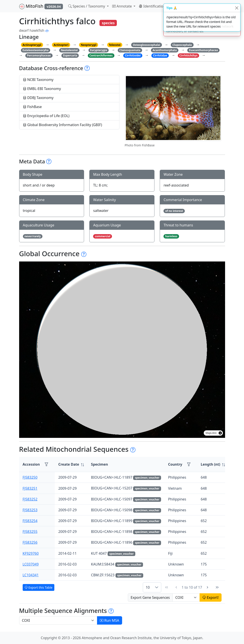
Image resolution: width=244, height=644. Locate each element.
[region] (122, 350)
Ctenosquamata (130, 50)
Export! (211, 597)
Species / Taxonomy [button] (87, 6)
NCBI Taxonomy (38, 80)
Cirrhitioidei (133, 55)
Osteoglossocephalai (147, 45)
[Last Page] (217, 587)
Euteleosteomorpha (35, 50)
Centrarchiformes (101, 55)
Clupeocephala (182, 45)
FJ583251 (30, 488)
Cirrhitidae (160, 55)
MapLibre (211, 433)
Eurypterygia (98, 50)
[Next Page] (207, 587)
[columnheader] (71, 464)
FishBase (32, 107)
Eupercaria (70, 55)
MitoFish (41, 6)
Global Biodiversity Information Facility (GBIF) (62, 125)
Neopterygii (89, 45)
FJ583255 (30, 532)
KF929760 (31, 553)
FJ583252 (30, 499)
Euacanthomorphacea (203, 50)
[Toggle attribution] (220, 433)
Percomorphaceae (39, 55)
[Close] (237, 8)
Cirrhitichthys (188, 55)
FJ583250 (30, 477)
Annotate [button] (123, 6)
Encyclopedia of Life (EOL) (46, 116)
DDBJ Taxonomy (38, 98)
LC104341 (31, 575)
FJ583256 (30, 542)
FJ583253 (30, 510)
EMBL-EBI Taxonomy (42, 89)
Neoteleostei (69, 50)
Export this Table (39, 587)
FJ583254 (30, 521)
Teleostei (115, 45)
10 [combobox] (148, 587)
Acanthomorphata (165, 50)
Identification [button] (152, 6)
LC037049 (31, 564)
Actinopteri (61, 45)
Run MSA (110, 620)
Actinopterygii (32, 45)
